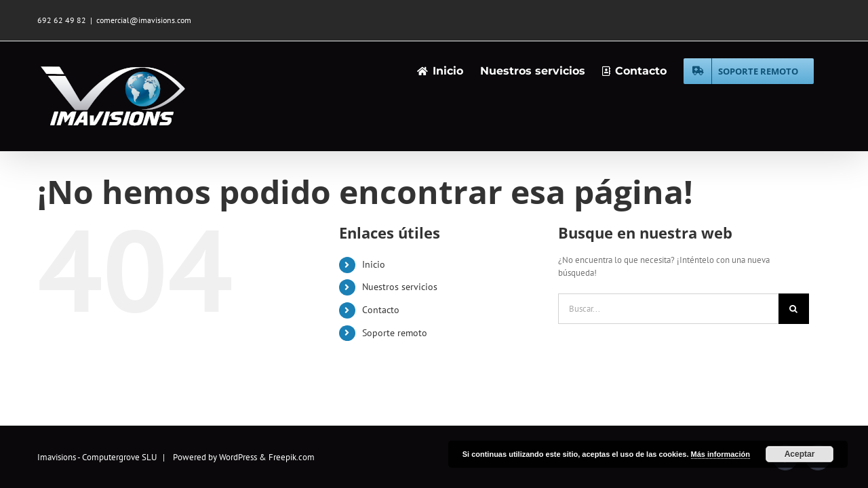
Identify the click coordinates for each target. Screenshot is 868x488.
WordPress (238, 457)
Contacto (381, 310)
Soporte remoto (395, 333)
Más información (721, 454)
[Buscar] (794, 309)
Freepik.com (292, 457)
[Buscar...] (668, 309)
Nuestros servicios (400, 287)
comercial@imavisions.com (144, 20)
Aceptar (800, 454)
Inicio (374, 264)
